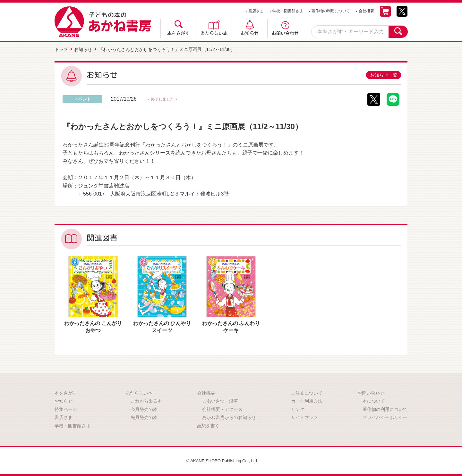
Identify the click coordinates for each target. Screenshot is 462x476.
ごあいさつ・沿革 (220, 400)
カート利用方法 (307, 400)
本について (374, 400)
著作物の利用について (331, 11)
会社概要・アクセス (222, 408)
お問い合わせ (285, 33)
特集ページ (66, 408)
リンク (298, 408)
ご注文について (307, 392)
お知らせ (250, 33)
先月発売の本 (144, 417)
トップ (61, 49)
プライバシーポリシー (385, 417)
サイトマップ (304, 417)
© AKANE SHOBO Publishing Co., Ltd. (222, 460)
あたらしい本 (214, 33)
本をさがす (178, 33)
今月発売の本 (144, 408)
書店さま (256, 11)
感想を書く (208, 425)
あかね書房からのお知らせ (229, 417)
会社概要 (366, 11)
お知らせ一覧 (383, 74)
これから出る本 (146, 400)
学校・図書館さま (288, 11)
